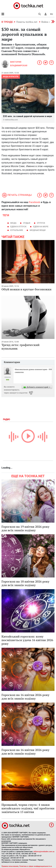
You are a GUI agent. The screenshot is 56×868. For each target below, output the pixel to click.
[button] (46, 14)
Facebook (35, 202)
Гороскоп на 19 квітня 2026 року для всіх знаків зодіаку (25, 528)
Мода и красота (11, 77)
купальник (17, 230)
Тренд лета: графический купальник (20, 347)
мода (13, 223)
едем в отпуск (18, 227)
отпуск (41, 223)
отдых (27, 223)
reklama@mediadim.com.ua (44, 852)
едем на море (41, 227)
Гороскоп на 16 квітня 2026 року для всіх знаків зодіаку (25, 697)
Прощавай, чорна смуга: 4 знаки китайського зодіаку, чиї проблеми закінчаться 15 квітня (28, 808)
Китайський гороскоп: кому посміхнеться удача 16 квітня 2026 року (27, 640)
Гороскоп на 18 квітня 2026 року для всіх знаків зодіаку (25, 583)
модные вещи (38, 230)
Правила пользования (10, 866)
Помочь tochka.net (27, 22)
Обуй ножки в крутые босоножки (26, 289)
